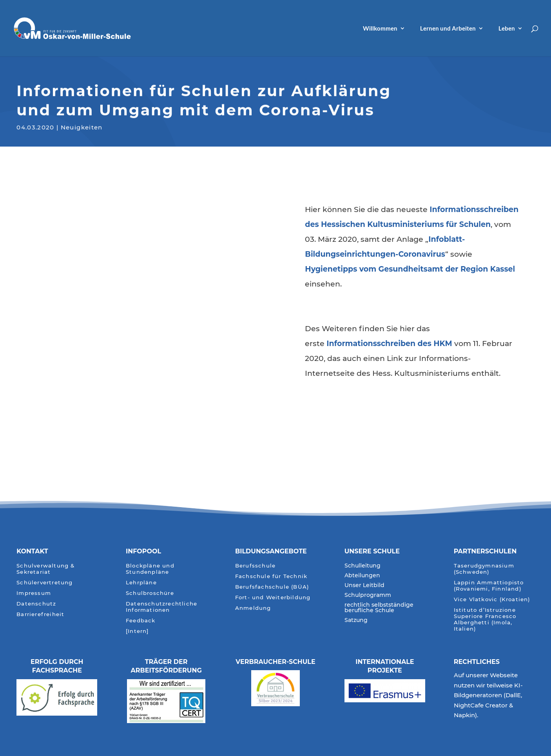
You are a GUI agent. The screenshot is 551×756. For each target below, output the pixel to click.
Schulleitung (362, 566)
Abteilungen (362, 576)
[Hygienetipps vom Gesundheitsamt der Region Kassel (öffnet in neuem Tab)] (410, 269)
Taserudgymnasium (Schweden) (484, 569)
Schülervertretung (44, 583)
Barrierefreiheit (40, 614)
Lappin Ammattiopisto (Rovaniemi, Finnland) (489, 586)
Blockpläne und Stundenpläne (150, 569)
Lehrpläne (141, 583)
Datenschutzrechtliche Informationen (161, 607)
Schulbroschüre (150, 593)
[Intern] (137, 631)
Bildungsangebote (271, 551)
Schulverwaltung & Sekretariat (45, 569)
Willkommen (380, 29)
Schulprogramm (368, 595)
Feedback (141, 621)
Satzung (356, 620)
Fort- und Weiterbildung (273, 597)
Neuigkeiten (82, 126)
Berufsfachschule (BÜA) (272, 587)
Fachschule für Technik (271, 576)
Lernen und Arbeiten (448, 29)
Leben (507, 29)
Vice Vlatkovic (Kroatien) (492, 599)
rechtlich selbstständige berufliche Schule (379, 608)
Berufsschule (255, 566)
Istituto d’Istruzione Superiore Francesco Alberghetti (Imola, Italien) (485, 619)
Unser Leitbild (364, 586)
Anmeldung (253, 608)
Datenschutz (36, 604)
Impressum (34, 593)
